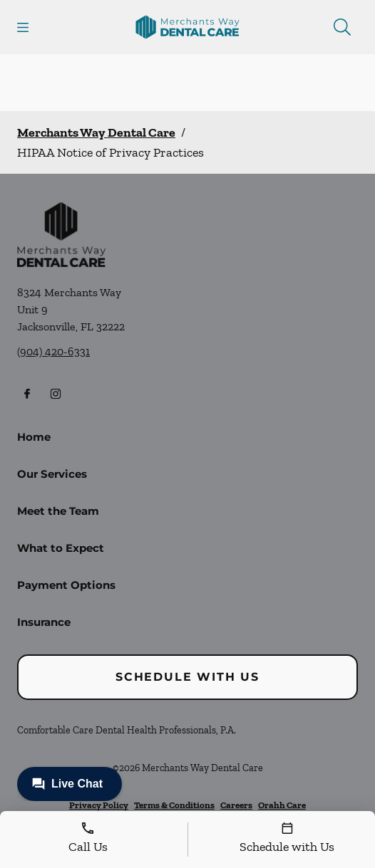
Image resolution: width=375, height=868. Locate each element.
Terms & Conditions (174, 805)
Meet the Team (58, 511)
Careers (236, 805)
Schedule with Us (187, 677)
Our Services (52, 474)
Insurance (44, 622)
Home (34, 437)
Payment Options (66, 585)
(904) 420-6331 (53, 351)
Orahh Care (282, 805)
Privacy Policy (99, 805)
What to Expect (61, 548)
